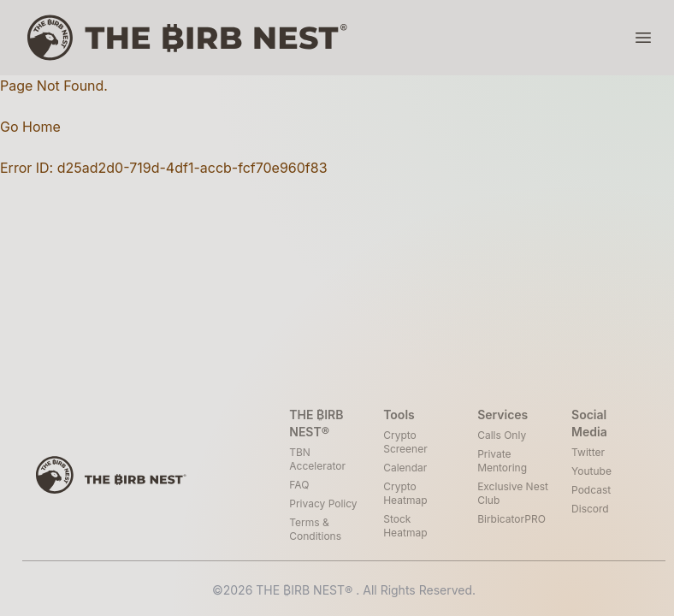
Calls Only (502, 435)
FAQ (299, 485)
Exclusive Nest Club (513, 493)
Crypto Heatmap (405, 493)
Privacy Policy (323, 503)
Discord (590, 509)
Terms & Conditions (315, 529)
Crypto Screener (405, 442)
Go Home (30, 127)
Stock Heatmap (405, 526)
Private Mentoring (502, 461)
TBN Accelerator (317, 459)
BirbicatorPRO (511, 519)
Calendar (405, 468)
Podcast (591, 490)
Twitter (588, 452)
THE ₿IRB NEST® (306, 590)
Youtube (591, 471)
